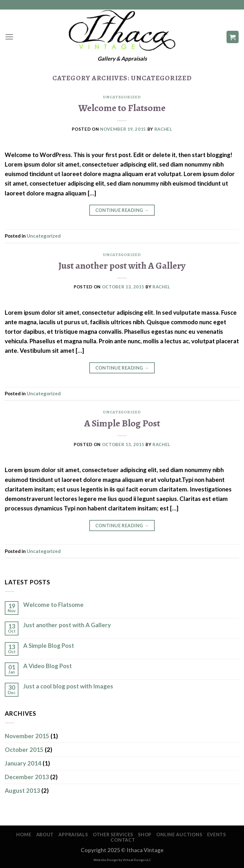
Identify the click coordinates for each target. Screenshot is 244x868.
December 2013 (27, 777)
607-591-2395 (122, 5)
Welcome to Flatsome (122, 108)
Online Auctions (179, 835)
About (45, 835)
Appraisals (73, 835)
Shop (145, 835)
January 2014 (23, 763)
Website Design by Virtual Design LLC (122, 860)
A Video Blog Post (47, 666)
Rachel (163, 129)
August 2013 (22, 790)
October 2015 (24, 750)
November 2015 (27, 736)
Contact (123, 840)
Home (24, 835)
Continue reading (122, 210)
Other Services (113, 835)
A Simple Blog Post (122, 423)
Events (217, 835)
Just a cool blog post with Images (68, 686)
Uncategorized (122, 97)
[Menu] (9, 37)
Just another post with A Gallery (122, 265)
